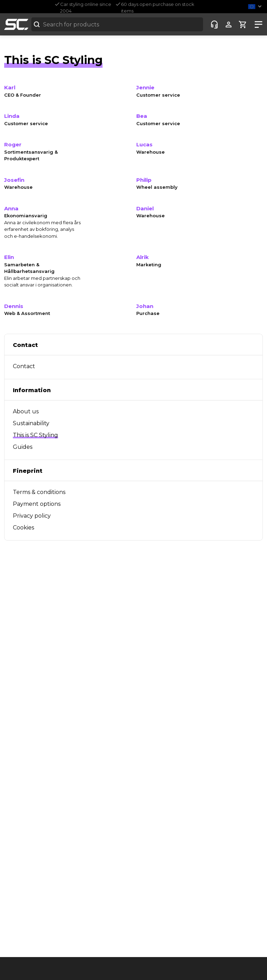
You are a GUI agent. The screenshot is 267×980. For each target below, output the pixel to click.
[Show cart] (243, 25)
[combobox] (117, 24)
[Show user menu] (229, 25)
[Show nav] (257, 25)
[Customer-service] (214, 25)
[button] (256, 6)
